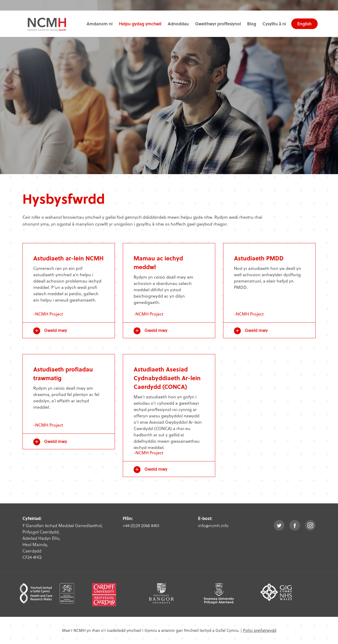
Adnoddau (178, 24)
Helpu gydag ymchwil (140, 24)
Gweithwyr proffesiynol (218, 24)
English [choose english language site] (304, 24)
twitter (279, 525)
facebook (295, 525)
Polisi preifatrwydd (260, 630)
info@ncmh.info (213, 525)
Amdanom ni (100, 24)
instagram (310, 525)
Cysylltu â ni (274, 24)
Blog (252, 24)
